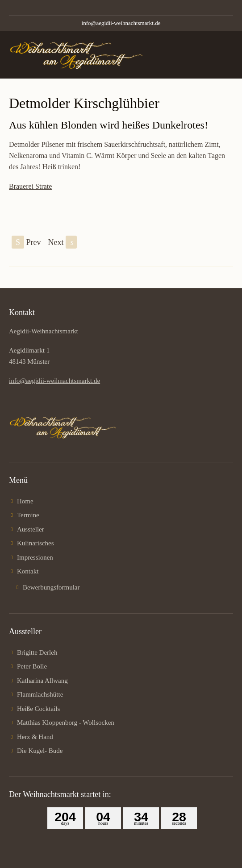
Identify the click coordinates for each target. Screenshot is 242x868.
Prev (26, 242)
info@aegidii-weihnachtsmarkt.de (121, 23)
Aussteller (31, 529)
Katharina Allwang (42, 681)
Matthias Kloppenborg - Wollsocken (66, 723)
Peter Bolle (32, 666)
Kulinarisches (35, 543)
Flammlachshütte (40, 694)
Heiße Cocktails (38, 709)
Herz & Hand (35, 737)
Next (63, 242)
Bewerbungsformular (51, 587)
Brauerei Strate (30, 186)
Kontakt (28, 571)
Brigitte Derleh (37, 652)
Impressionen (35, 557)
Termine (28, 515)
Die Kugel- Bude (40, 751)
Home (25, 501)
